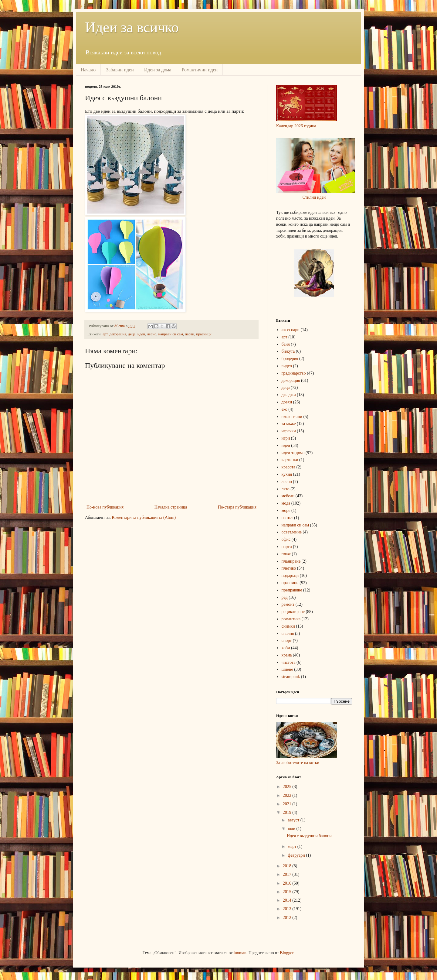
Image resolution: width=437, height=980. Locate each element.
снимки (288, 626)
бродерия (290, 359)
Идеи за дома (158, 70)
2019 (288, 812)
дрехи (287, 402)
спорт (287, 641)
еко (285, 409)
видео (287, 366)
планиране (291, 561)
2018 (288, 866)
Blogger (286, 953)
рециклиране (293, 612)
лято (286, 489)
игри (286, 438)
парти (190, 334)
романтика (291, 619)
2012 (288, 918)
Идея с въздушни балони (309, 836)
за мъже (289, 424)
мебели (288, 496)
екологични (292, 417)
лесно (152, 334)
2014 (288, 900)
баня (286, 344)
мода (286, 503)
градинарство (294, 373)
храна (287, 655)
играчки (289, 431)
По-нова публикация (105, 507)
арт (105, 334)
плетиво (289, 568)
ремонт (288, 604)
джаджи (289, 395)
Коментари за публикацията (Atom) (144, 517)
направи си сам (171, 334)
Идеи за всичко (132, 27)
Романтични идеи (200, 70)
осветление (292, 532)
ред (285, 597)
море (286, 511)
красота (289, 467)
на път (287, 518)
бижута (288, 351)
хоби (286, 648)
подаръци (290, 576)
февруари (297, 855)
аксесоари (291, 330)
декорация (118, 334)
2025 (288, 787)
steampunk (291, 677)
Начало (88, 70)
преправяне (292, 590)
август (294, 820)
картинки (290, 460)
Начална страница (171, 507)
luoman (240, 953)
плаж (286, 554)
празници (204, 334)
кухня (287, 474)
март (292, 846)
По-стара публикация (237, 507)
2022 (288, 795)
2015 (288, 892)
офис (286, 539)
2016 (288, 883)
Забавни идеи (120, 70)
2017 (288, 874)
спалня (288, 634)
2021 (288, 804)
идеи (141, 334)
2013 (288, 909)
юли (292, 829)
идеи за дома (293, 453)
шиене (287, 669)
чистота (289, 662)
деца (132, 334)
